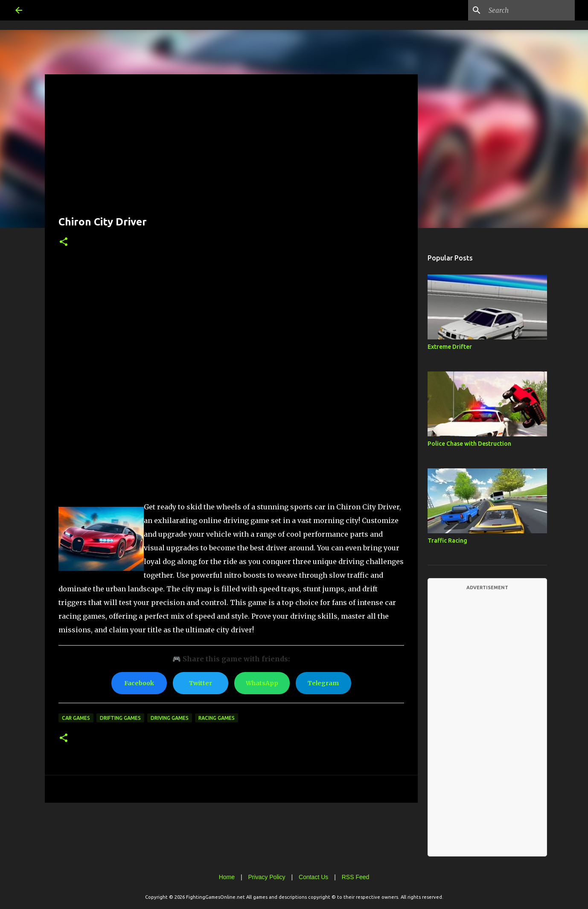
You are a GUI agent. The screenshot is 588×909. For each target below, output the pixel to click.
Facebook (139, 683)
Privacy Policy (266, 877)
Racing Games (217, 718)
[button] (64, 242)
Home (227, 877)
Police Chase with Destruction (469, 444)
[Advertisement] (231, 148)
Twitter (201, 683)
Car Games (76, 718)
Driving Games (170, 718)
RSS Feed (356, 877)
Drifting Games (120, 718)
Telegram (323, 683)
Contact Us (313, 877)
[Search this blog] (530, 10)
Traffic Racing (447, 541)
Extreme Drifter (450, 347)
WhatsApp (262, 683)
